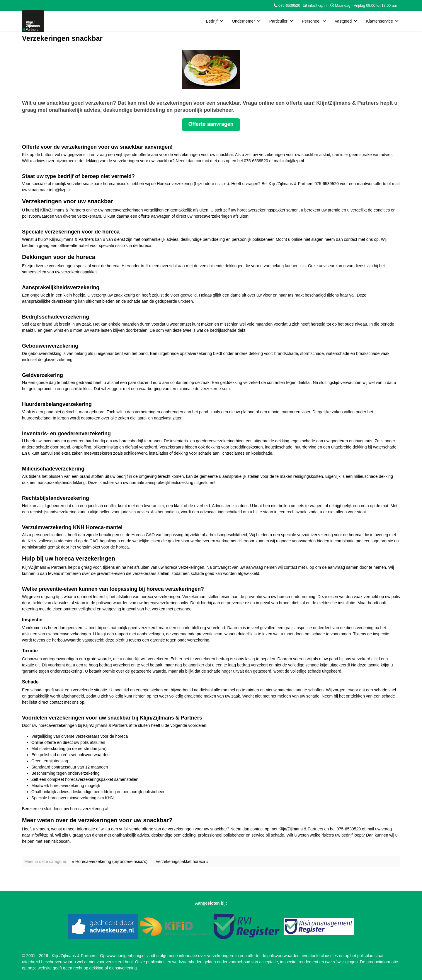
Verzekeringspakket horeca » (182, 861)
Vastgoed (343, 21)
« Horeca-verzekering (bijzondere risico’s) (110, 861)
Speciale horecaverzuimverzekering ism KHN (73, 798)
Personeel (311, 21)
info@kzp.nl (318, 6)
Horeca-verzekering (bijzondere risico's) (193, 184)
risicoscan (60, 841)
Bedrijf (212, 21)
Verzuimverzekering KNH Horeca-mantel (72, 527)
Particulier (278, 21)
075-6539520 (289, 6)
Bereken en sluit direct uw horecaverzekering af (65, 809)
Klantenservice (380, 21)
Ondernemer (243, 21)
